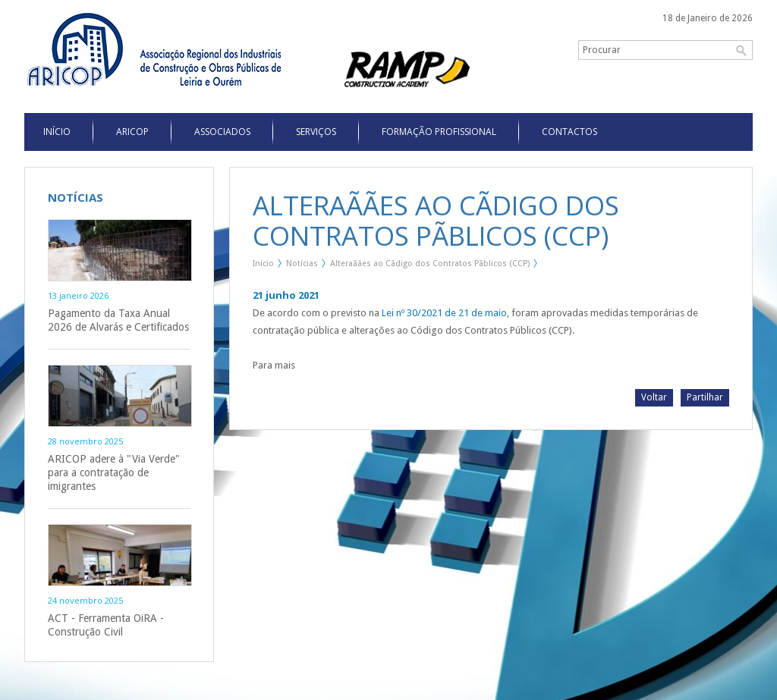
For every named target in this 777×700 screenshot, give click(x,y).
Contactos (569, 132)
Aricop (132, 132)
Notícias (302, 264)
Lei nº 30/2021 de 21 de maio (444, 313)
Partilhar (705, 397)
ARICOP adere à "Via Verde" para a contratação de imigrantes (114, 472)
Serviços (316, 132)
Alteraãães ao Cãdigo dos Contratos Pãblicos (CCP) (430, 264)
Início (263, 264)
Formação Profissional (439, 132)
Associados (222, 132)
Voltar (654, 397)
